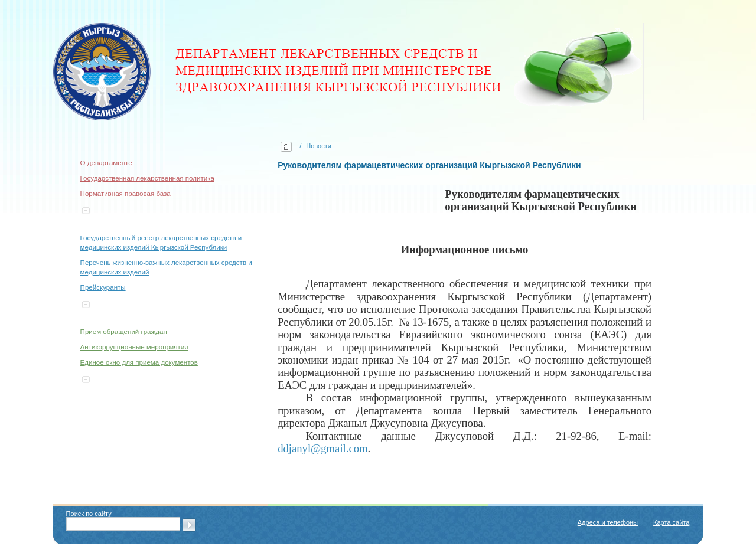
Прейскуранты (103, 287)
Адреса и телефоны (608, 522)
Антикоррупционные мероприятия (134, 347)
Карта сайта (671, 522)
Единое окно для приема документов (139, 362)
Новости (319, 146)
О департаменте (106, 163)
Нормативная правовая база (126, 194)
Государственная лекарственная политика (147, 178)
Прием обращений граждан (124, 332)
